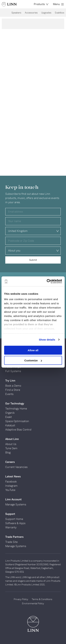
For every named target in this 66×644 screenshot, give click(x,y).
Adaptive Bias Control (18, 430)
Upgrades (46, 13)
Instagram (11, 486)
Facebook (11, 482)
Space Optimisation (17, 421)
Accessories (31, 13)
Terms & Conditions (42, 599)
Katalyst (10, 425)
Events (9, 394)
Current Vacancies (16, 467)
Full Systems (13, 371)
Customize (33, 360)
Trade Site (11, 542)
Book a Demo (13, 386)
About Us (11, 444)
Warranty (11, 527)
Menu (58, 4)
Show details (47, 340)
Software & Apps (15, 523)
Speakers (16, 13)
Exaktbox (60, 13)
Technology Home (16, 409)
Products (41, 4)
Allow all (33, 350)
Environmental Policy (33, 603)
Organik (10, 413)
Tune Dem (11, 448)
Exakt (9, 417)
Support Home (14, 519)
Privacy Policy (21, 599)
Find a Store (13, 390)
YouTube (10, 490)
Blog (8, 452)
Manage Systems (16, 504)
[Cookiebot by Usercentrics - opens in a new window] (47, 281)
